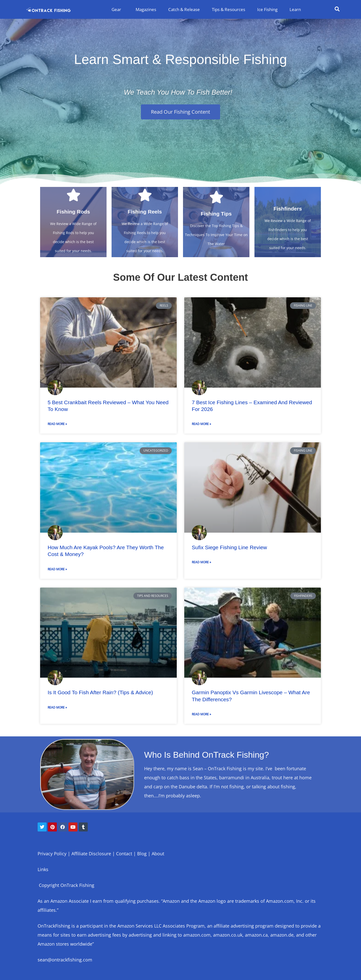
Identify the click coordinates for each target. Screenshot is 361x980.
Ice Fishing (267, 9)
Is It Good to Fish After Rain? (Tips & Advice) (100, 692)
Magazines (146, 9)
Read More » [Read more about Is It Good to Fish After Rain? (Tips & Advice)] (57, 707)
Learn (295, 9)
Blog (142, 854)
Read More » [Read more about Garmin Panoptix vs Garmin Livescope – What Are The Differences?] (201, 714)
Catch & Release (184, 9)
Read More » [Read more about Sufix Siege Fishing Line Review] (201, 562)
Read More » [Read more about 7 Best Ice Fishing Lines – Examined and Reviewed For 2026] (201, 424)
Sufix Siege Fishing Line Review (229, 547)
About (158, 854)
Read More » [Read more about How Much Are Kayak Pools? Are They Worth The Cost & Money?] (57, 569)
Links (43, 869)
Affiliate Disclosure (91, 854)
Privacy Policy (52, 854)
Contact (124, 854)
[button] (337, 9)
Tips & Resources (229, 9)
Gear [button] (118, 9)
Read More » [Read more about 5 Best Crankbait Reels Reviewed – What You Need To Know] (57, 424)
